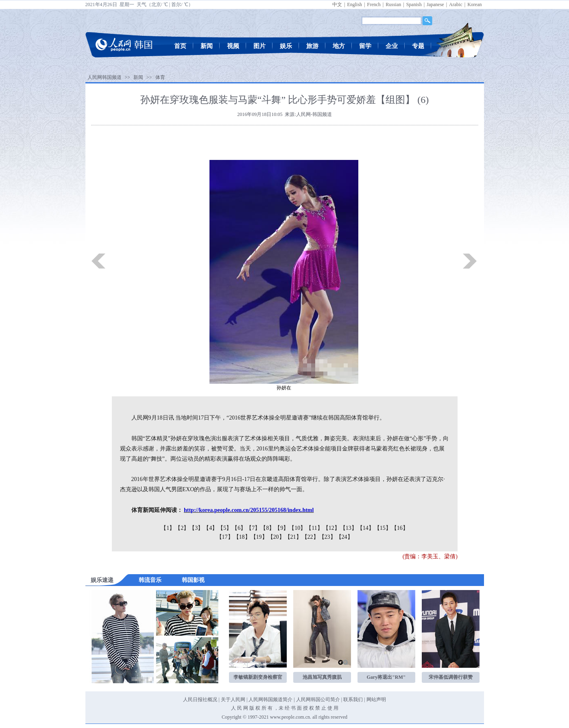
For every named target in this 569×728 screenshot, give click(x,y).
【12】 (331, 528)
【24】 (344, 537)
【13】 (349, 528)
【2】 (182, 528)
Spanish (414, 4)
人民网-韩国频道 (314, 114)
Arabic (456, 4)
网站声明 (376, 700)
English (354, 4)
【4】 (210, 528)
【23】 (327, 537)
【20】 (276, 537)
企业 (392, 46)
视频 (233, 46)
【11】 (314, 528)
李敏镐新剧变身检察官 (258, 677)
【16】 (400, 528)
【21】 (293, 537)
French (374, 4)
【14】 (366, 528)
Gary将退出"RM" (386, 677)
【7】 (253, 528)
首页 (180, 46)
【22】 (310, 537)
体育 (160, 77)
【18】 (242, 537)
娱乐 (286, 46)
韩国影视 (193, 580)
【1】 (168, 528)
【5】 (225, 528)
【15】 (383, 528)
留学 (365, 46)
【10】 (297, 528)
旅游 (312, 46)
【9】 (282, 528)
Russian (393, 4)
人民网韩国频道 (105, 77)
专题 (418, 46)
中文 (337, 4)
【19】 (259, 537)
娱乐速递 (102, 580)
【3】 (196, 528)
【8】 (267, 528)
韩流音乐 (150, 580)
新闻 (207, 46)
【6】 (239, 528)
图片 (259, 46)
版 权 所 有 (261, 708)
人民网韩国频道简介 (270, 700)
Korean (474, 4)
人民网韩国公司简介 (318, 700)
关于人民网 (233, 700)
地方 (339, 46)
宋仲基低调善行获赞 (451, 677)
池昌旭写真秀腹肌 (322, 677)
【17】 (225, 537)
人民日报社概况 (200, 700)
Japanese (435, 4)
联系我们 (353, 700)
